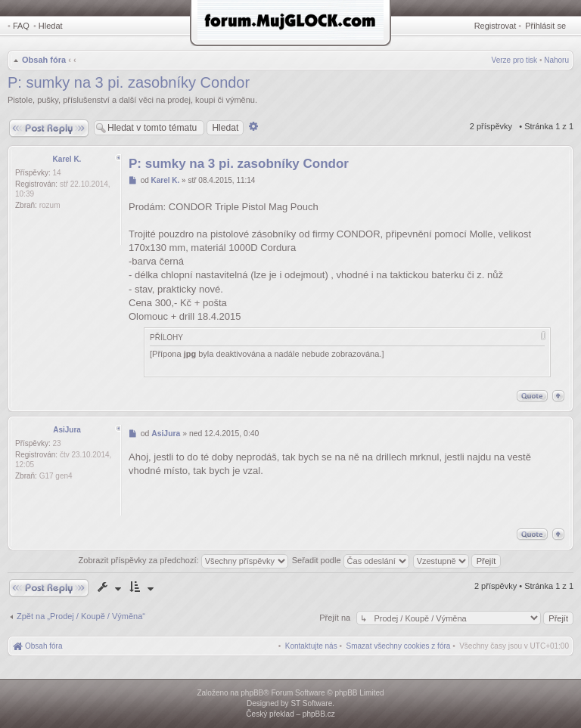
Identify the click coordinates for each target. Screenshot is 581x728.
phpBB (252, 693)
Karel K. (67, 159)
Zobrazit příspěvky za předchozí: (183, 560)
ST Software (311, 703)
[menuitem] (399, 646)
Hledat (51, 26)
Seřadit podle (351, 560)
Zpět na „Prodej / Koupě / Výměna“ (81, 616)
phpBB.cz (319, 714)
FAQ (21, 26)
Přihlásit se (545, 26)
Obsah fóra (44, 60)
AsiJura (67, 430)
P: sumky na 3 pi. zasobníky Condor (129, 82)
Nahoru (556, 60)
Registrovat (496, 26)
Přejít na (336, 618)
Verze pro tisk (515, 60)
